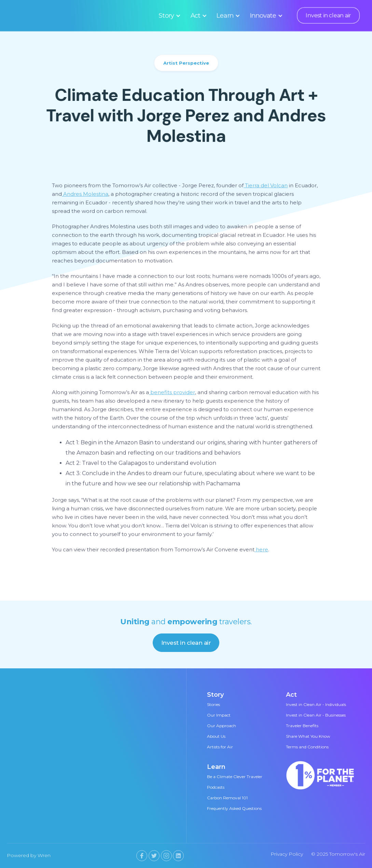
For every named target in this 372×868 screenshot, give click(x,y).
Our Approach (222, 726)
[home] (56, 16)
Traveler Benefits (302, 726)
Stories (213, 704)
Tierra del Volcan (266, 187)
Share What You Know (308, 736)
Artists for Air (220, 747)
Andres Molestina (85, 195)
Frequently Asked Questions (234, 808)
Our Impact (219, 715)
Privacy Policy (287, 854)
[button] (169, 15)
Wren (44, 855)
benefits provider (172, 394)
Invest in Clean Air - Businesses (316, 715)
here (261, 551)
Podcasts (216, 787)
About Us (216, 736)
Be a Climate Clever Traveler (235, 777)
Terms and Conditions (307, 747)
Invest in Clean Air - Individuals (316, 704)
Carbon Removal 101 (227, 798)
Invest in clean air (328, 15)
